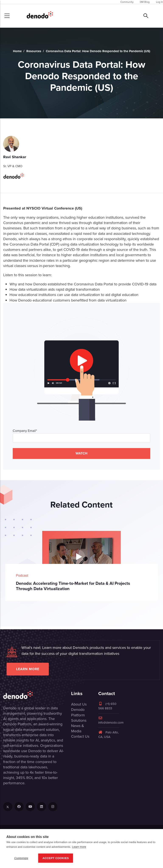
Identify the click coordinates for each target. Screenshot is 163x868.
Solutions (79, 720)
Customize (21, 858)
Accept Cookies (56, 858)
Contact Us (80, 736)
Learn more (28, 669)
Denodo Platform (78, 712)
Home (17, 51)
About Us (79, 704)
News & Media (78, 728)
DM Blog (145, 2)
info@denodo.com (111, 721)
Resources (34, 51)
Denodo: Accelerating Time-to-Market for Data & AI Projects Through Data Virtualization (73, 586)
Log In (159, 2)
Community (127, 2)
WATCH (81, 453)
